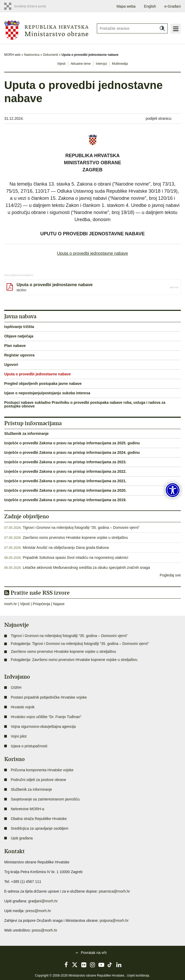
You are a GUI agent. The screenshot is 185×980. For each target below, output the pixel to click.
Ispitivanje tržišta (19, 327)
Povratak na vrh (94, 953)
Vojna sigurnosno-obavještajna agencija (43, 727)
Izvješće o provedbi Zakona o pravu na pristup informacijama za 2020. (65, 490)
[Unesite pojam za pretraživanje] (132, 28)
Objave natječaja (19, 336)
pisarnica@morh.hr (114, 891)
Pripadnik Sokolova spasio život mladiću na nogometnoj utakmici (75, 558)
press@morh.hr (38, 911)
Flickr (84, 965)
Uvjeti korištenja (138, 976)
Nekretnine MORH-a (27, 809)
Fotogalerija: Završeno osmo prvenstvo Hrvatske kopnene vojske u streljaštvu (74, 660)
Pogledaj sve (170, 575)
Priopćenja (41, 604)
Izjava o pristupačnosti (29, 746)
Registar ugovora (19, 355)
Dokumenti (50, 55)
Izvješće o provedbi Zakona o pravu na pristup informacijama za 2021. (65, 481)
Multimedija (120, 64)
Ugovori (11, 365)
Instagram (93, 965)
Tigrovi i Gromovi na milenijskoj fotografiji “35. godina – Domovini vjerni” (81, 528)
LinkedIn (119, 965)
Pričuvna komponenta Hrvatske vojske (42, 770)
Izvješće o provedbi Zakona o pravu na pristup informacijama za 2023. (65, 462)
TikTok (110, 965)
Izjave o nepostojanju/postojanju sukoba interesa (47, 393)
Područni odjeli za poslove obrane (38, 780)
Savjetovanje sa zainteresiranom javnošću (45, 799)
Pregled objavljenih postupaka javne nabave (43, 384)
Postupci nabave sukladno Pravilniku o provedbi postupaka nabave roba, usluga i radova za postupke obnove (85, 404)
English (150, 6)
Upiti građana (22, 838)
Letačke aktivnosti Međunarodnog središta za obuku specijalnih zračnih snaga (86, 568)
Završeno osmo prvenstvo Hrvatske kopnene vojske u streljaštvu (75, 538)
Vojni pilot (19, 736)
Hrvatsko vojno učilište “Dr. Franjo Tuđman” (46, 717)
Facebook (66, 965)
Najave (59, 604)
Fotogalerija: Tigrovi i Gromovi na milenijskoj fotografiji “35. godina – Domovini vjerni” (80, 644)
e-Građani (173, 6)
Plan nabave (15, 346)
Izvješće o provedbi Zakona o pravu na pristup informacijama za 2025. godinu (72, 443)
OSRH (16, 688)
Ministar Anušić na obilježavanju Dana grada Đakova (66, 548)
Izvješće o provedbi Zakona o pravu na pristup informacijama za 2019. (65, 500)
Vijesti (61, 64)
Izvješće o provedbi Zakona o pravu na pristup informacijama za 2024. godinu (72, 452)
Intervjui (101, 64)
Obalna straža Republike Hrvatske (39, 819)
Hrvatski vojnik (23, 707)
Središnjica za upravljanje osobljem (40, 828)
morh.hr (11, 604)
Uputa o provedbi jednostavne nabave (93, 253)
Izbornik (176, 29)
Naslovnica (32, 55)
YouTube (101, 965)
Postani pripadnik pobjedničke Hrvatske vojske (49, 697)
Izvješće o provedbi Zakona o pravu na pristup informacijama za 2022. (65, 471)
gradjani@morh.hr (43, 901)
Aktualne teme (81, 64)
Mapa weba (126, 6)
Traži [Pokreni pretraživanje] (162, 28)
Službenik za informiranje (26, 434)
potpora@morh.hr (114, 921)
